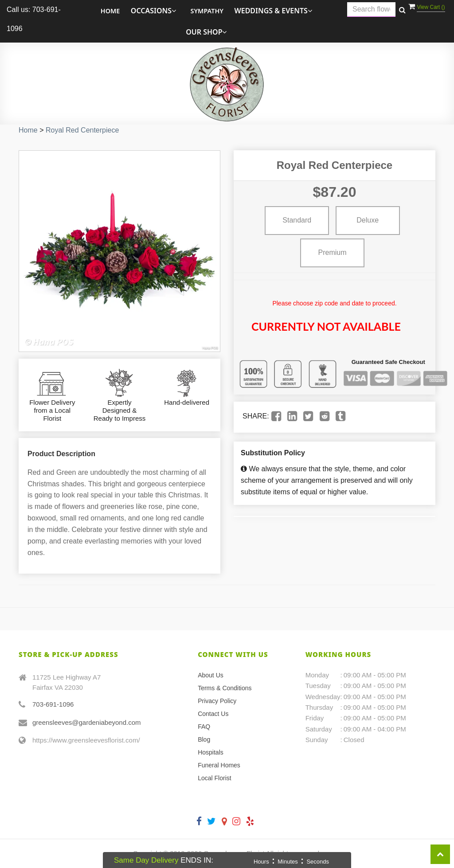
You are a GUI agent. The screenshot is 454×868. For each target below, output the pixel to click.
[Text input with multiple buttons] (371, 10)
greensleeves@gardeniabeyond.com (87, 722)
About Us (211, 675)
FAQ (204, 727)
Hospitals (211, 752)
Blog (204, 739)
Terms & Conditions (225, 688)
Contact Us (213, 714)
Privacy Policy (217, 701)
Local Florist (214, 778)
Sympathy (207, 11)
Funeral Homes (219, 765)
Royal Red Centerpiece (82, 130)
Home (110, 11)
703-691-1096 (53, 704)
